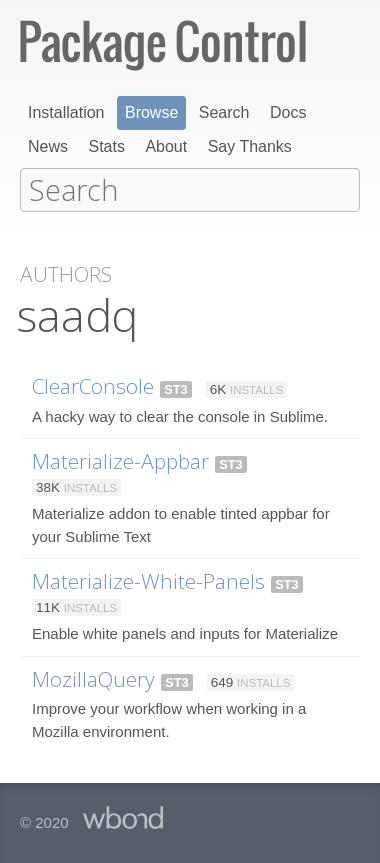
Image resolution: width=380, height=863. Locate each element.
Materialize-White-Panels (148, 579)
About (166, 146)
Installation (66, 112)
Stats (106, 146)
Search (224, 112)
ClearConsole (93, 384)
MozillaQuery (93, 677)
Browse (151, 112)
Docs (288, 112)
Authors (66, 272)
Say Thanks (250, 146)
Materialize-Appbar (120, 459)
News (48, 146)
